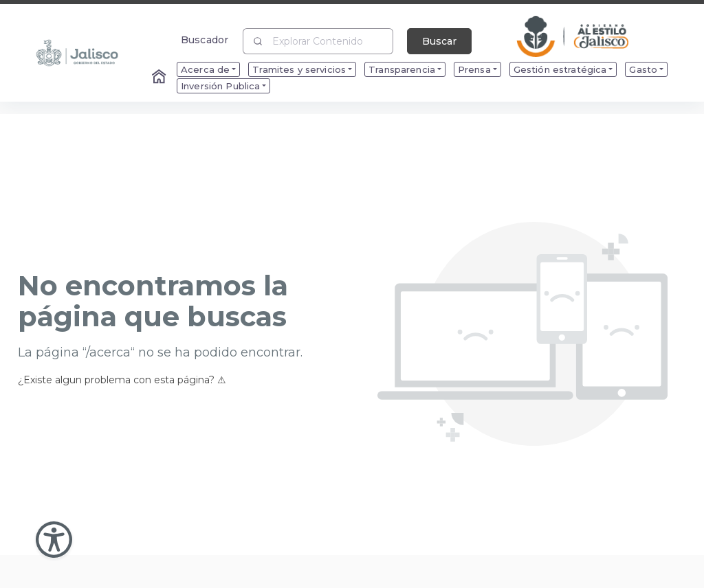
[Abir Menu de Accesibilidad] (54, 540)
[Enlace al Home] (160, 78)
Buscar (439, 41)
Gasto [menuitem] (643, 69)
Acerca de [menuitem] (205, 69)
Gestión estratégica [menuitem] (560, 69)
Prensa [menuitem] (474, 69)
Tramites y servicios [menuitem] (299, 69)
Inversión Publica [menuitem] (220, 86)
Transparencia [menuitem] (402, 69)
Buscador (205, 39)
